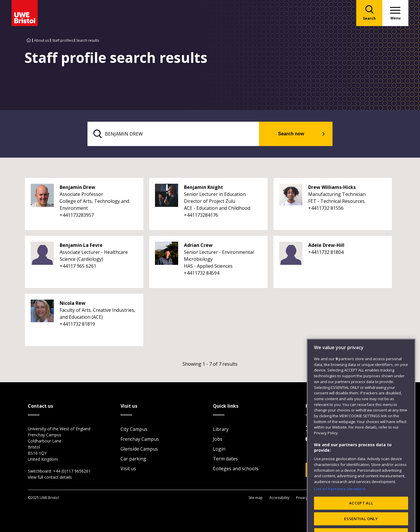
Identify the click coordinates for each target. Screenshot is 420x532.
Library (221, 429)
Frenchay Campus (140, 439)
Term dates (225, 459)
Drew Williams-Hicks (332, 187)
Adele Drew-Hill (326, 245)
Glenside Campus (139, 449)
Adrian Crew (198, 245)
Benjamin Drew (77, 187)
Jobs (218, 439)
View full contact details (50, 477)
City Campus (134, 429)
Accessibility (279, 498)
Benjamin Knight (203, 187)
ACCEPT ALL (361, 517)
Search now (291, 134)
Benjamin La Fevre (81, 245)
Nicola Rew (73, 303)
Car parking (133, 459)
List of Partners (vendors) (340, 502)
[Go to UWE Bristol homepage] (29, 40)
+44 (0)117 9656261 (72, 471)
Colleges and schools (236, 469)
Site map (256, 498)
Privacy (302, 498)
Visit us (128, 469)
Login (219, 449)
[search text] (173, 134)
